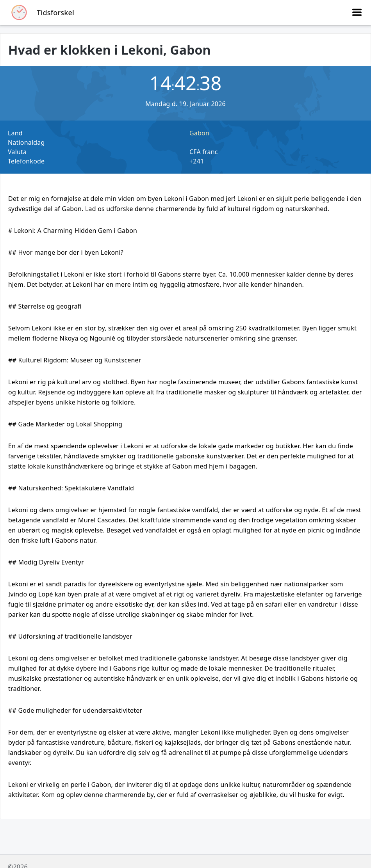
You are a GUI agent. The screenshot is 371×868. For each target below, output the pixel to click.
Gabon (199, 133)
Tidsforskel (55, 12)
